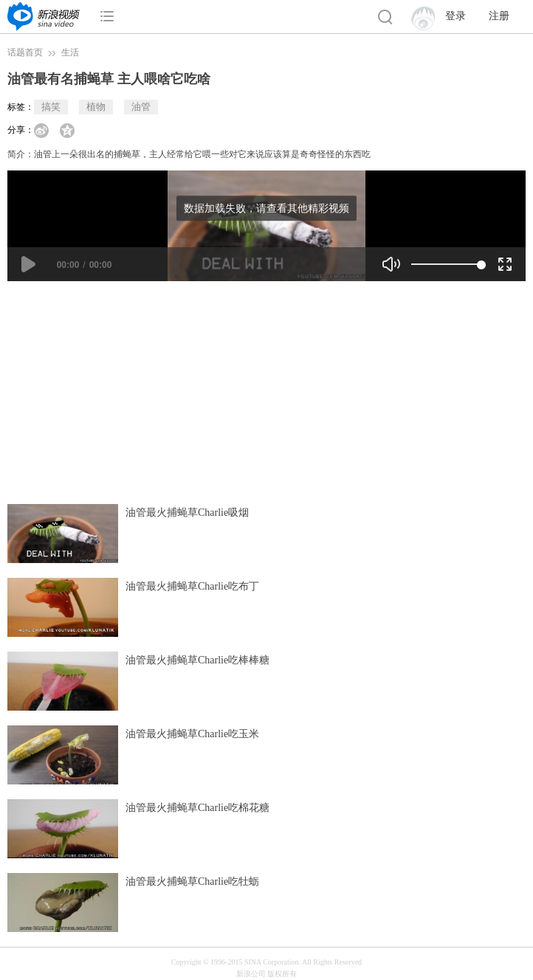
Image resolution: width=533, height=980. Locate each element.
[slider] (446, 264)
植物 (96, 107)
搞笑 (51, 107)
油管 (141, 107)
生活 (70, 52)
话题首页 (25, 52)
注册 (499, 16)
